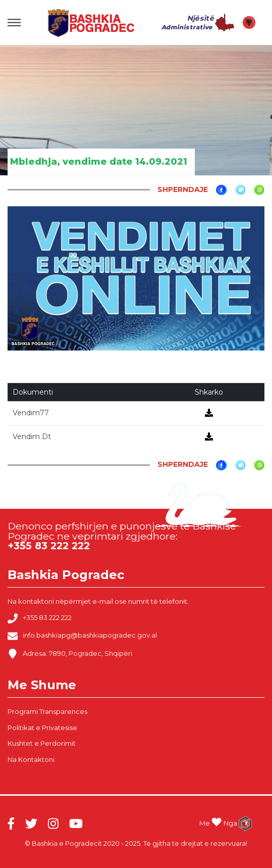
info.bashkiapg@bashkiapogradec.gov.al (82, 636)
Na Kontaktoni (31, 759)
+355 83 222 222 (40, 618)
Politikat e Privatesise (42, 728)
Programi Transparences (47, 711)
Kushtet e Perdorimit (42, 743)
